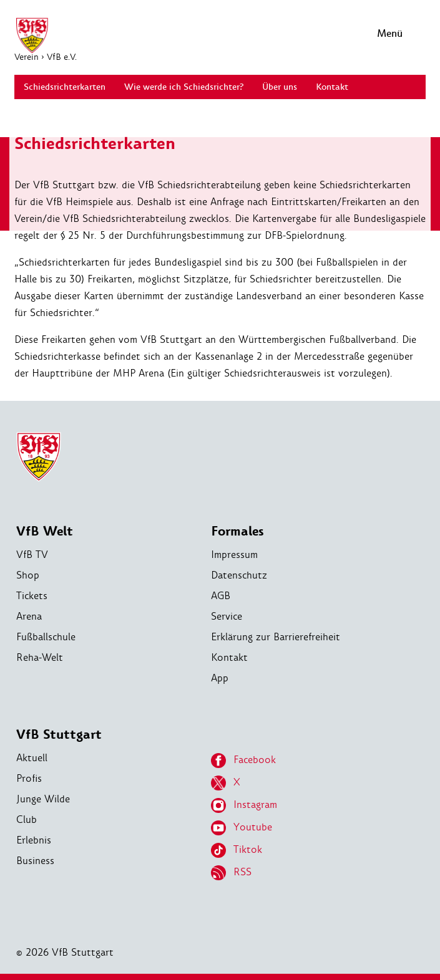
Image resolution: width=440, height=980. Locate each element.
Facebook (243, 761)
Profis (29, 778)
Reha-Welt (40, 657)
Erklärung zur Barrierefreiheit (276, 637)
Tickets (32, 596)
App (220, 678)
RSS (231, 873)
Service (227, 616)
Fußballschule (46, 637)
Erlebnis (34, 840)
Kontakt (229, 657)
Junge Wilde (43, 799)
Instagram (244, 805)
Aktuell (32, 758)
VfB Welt (45, 531)
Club (27, 819)
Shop (28, 575)
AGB (221, 596)
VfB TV (32, 555)
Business (35, 861)
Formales (237, 531)
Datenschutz (239, 575)
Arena (29, 616)
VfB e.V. (62, 57)
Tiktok (237, 850)
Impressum (234, 555)
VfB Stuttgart (59, 735)
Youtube (242, 828)
